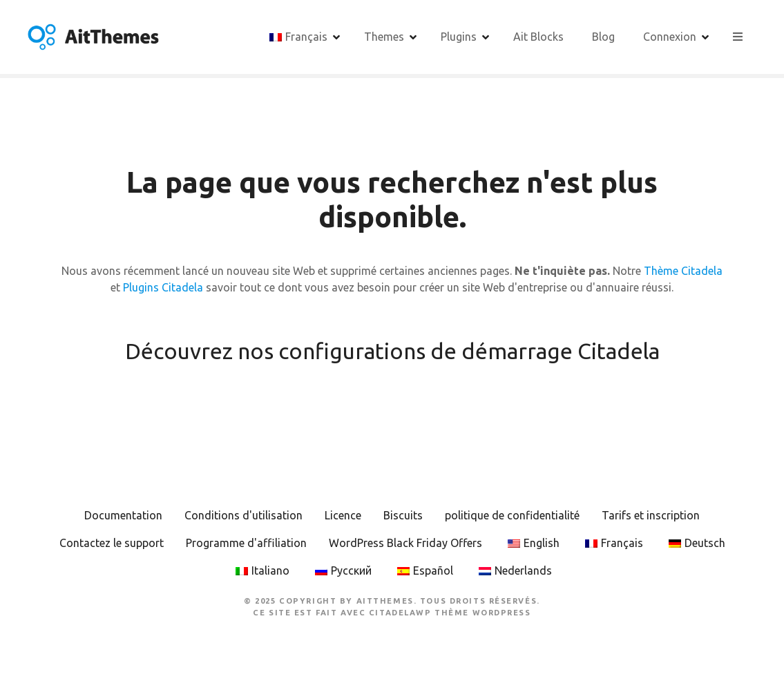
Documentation (123, 515)
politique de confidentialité (512, 515)
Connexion (670, 37)
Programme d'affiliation (246, 543)
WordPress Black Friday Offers (405, 543)
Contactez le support (112, 543)
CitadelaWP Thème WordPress (450, 613)
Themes (384, 37)
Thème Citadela (683, 271)
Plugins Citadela (163, 287)
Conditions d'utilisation (243, 515)
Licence (343, 515)
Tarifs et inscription (651, 515)
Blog (603, 37)
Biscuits (403, 515)
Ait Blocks (538, 37)
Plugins (459, 37)
